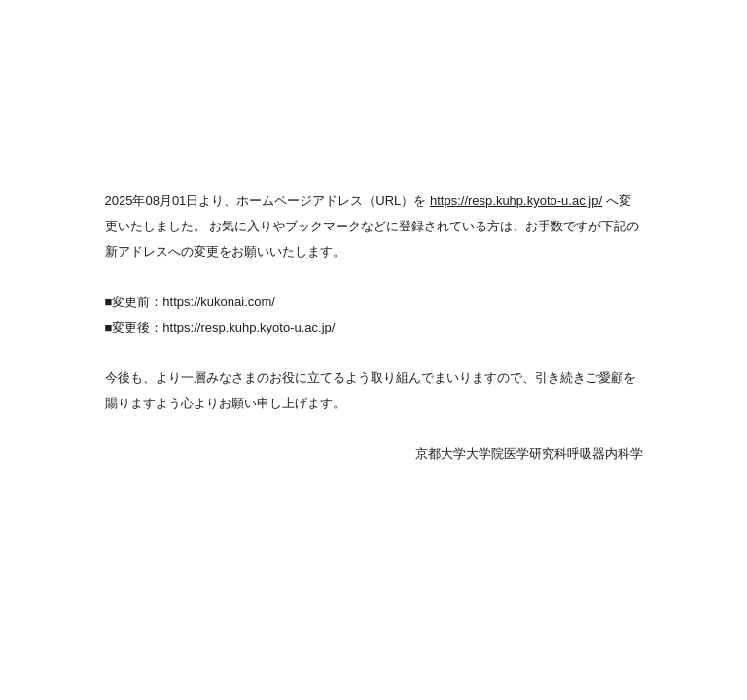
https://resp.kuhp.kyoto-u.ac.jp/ (516, 201)
